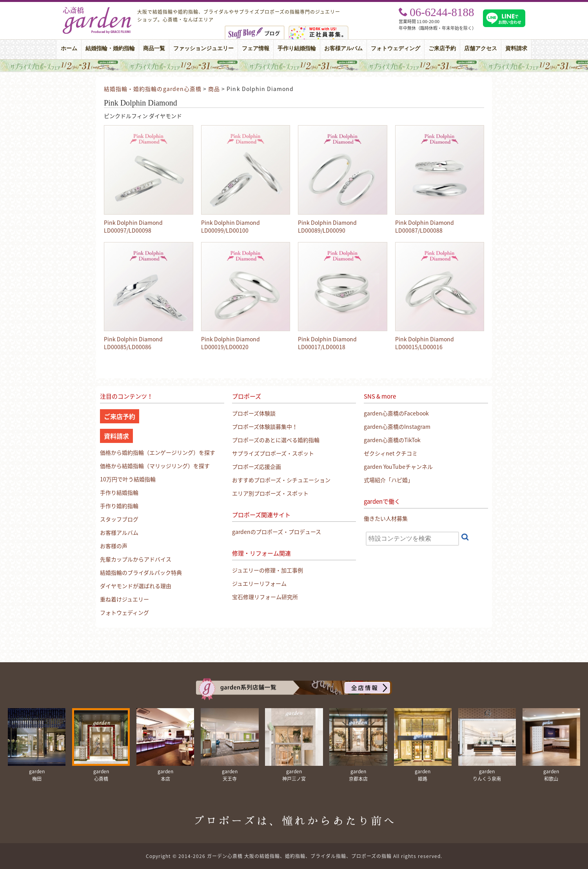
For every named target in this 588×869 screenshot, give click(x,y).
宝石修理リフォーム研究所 (265, 597)
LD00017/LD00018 (322, 347)
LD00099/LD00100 (225, 230)
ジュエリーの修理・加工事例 (268, 570)
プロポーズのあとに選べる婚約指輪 (276, 440)
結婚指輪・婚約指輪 (110, 48)
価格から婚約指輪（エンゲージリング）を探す (158, 452)
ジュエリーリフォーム (259, 583)
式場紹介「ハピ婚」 (388, 480)
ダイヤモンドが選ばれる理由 (136, 586)
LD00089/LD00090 (322, 230)
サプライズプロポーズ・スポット (273, 453)
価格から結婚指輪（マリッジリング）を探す (155, 466)
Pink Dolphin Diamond (133, 222)
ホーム (69, 48)
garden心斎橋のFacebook (396, 413)
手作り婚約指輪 (119, 506)
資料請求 (516, 48)
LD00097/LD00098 (128, 230)
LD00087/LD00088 (419, 230)
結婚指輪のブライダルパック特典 (141, 572)
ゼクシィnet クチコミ (391, 453)
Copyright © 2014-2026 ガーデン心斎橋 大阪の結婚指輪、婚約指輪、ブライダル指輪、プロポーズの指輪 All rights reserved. (294, 856)
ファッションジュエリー (203, 48)
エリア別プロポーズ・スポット (270, 493)
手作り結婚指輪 (297, 48)
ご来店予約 (442, 48)
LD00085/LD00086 (128, 347)
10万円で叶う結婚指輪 (128, 479)
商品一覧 (154, 48)
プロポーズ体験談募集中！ (265, 426)
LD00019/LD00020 (225, 347)
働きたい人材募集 (386, 518)
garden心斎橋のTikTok (392, 440)
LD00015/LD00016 (419, 347)
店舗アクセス (481, 48)
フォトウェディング (396, 48)
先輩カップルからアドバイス (136, 559)
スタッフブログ (119, 519)
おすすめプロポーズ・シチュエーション (281, 480)
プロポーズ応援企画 (257, 466)
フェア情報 (256, 48)
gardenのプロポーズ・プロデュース (277, 532)
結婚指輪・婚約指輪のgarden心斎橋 (153, 89)
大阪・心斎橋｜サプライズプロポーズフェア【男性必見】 (294, 66)
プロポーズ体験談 (254, 413)
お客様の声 (114, 546)
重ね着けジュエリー (124, 599)
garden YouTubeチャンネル (398, 466)
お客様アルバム (343, 48)
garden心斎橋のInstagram (397, 426)
